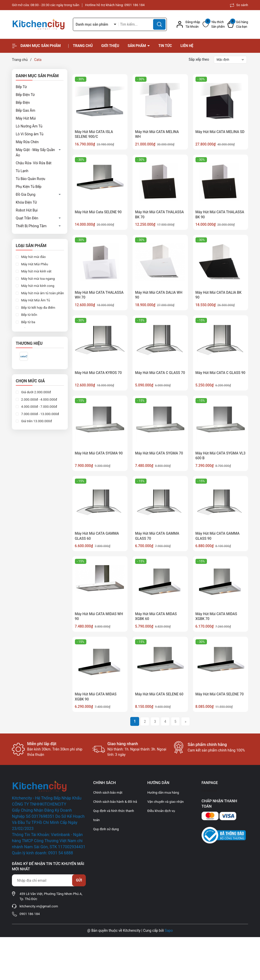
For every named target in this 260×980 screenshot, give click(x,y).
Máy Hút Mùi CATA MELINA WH (157, 134)
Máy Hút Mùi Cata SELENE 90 (98, 212)
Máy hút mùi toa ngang (38, 279)
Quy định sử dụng (106, 829)
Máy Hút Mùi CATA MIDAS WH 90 (99, 616)
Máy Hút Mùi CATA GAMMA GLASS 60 (97, 536)
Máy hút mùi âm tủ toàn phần (42, 293)
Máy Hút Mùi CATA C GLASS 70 (160, 373)
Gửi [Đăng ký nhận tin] (79, 880)
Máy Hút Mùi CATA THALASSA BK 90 (220, 215)
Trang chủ (83, 46)
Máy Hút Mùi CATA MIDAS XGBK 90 (96, 697)
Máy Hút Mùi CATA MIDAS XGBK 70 (216, 616)
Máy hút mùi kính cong (37, 286)
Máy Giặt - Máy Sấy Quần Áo (35, 152)
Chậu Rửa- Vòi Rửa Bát (34, 163)
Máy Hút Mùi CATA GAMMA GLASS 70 (157, 536)
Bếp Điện (23, 103)
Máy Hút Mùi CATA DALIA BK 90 (219, 295)
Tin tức (165, 46)
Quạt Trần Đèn (27, 218)
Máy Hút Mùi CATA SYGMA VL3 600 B (221, 456)
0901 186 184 (135, 5)
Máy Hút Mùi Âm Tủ (35, 300)
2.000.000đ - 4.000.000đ (39, 399)
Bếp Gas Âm (26, 110)
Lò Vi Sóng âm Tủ (30, 134)
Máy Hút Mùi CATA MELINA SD (220, 132)
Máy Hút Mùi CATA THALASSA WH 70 (99, 295)
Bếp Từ (21, 87)
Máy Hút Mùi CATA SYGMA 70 (159, 453)
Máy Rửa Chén (27, 142)
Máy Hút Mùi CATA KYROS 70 (98, 373)
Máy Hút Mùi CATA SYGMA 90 (99, 453)
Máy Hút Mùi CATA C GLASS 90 (221, 373)
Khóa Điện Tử (26, 202)
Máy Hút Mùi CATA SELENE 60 (159, 694)
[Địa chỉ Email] (49, 880)
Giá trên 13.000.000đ (36, 421)
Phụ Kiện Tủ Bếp (29, 187)
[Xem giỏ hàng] (238, 24)
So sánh (239, 5)
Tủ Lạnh (22, 171)
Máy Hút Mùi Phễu (34, 264)
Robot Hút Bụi (27, 210)
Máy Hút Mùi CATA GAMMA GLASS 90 (218, 536)
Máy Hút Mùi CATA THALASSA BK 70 (159, 215)
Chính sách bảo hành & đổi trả (115, 802)
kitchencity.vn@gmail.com (39, 906)
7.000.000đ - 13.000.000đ (40, 414)
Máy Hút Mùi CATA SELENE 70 (220, 694)
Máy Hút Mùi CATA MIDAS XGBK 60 (156, 616)
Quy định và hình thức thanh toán (114, 815)
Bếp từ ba (28, 322)
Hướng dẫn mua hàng (163, 793)
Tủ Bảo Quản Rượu (30, 179)
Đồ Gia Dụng (26, 194)
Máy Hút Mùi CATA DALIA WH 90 (159, 295)
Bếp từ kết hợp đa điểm (38, 308)
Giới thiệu (110, 46)
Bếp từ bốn (29, 315)
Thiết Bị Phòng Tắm (31, 226)
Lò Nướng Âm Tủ (29, 126)
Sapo (169, 930)
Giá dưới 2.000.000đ (36, 392)
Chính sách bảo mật (108, 793)
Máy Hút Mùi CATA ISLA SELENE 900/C (94, 134)
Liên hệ (187, 46)
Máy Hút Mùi (26, 118)
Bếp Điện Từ (25, 95)
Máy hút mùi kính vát (36, 271)
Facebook (209, 791)
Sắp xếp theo (199, 59)
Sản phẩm (137, 46)
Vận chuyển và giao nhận (165, 802)
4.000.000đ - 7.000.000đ (39, 407)
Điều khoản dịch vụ (161, 811)
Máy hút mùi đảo (33, 257)
